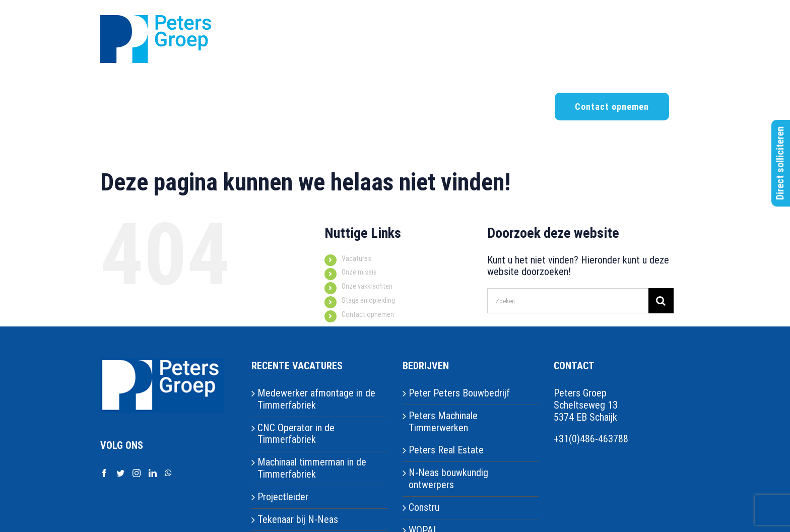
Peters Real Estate (446, 450)
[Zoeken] (661, 301)
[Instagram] (137, 473)
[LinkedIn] (153, 473)
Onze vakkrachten (367, 286)
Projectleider (283, 497)
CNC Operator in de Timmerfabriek (296, 434)
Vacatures (356, 258)
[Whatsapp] (168, 473)
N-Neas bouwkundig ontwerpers (448, 479)
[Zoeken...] (568, 301)
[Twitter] (120, 473)
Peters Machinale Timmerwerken (443, 422)
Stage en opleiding (368, 300)
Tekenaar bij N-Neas (298, 520)
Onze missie (359, 272)
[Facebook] (104, 473)
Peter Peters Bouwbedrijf (459, 393)
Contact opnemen (368, 314)
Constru (424, 508)
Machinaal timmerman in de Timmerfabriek (312, 468)
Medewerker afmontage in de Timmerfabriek (316, 399)
